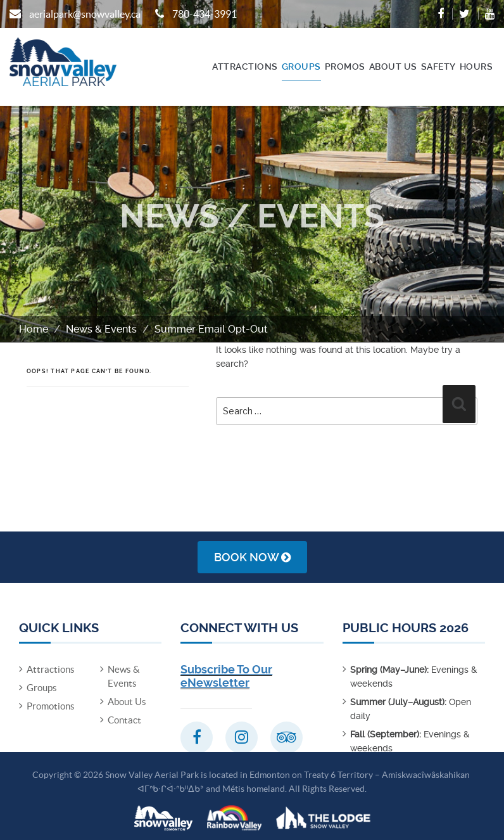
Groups (301, 67)
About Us (393, 67)
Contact (124, 720)
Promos (345, 67)
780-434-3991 (205, 14)
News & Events (101, 329)
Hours (476, 67)
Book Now (252, 557)
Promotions (51, 706)
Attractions (245, 67)
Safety (438, 67)
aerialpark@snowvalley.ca (85, 14)
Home (34, 329)
